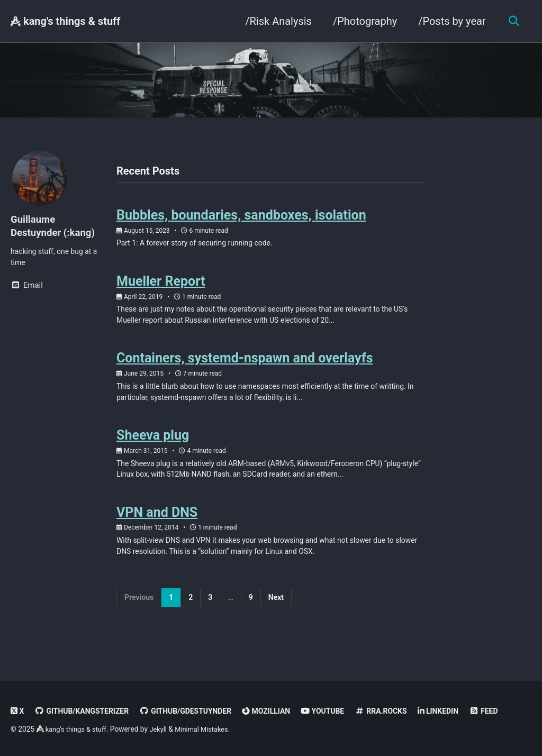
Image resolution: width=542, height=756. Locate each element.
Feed (509, 711)
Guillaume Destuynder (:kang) (56, 227)
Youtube (341, 711)
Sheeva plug (153, 448)
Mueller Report (161, 287)
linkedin (462, 711)
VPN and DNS (157, 529)
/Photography (362, 21)
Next (276, 616)
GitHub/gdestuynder (196, 711)
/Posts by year (449, 21)
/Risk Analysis (276, 21)
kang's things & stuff (66, 21)
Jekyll (164, 729)
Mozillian (281, 711)
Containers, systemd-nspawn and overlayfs (245, 368)
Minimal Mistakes (210, 729)
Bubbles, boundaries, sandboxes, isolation (241, 219)
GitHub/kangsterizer (85, 711)
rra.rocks (402, 711)
